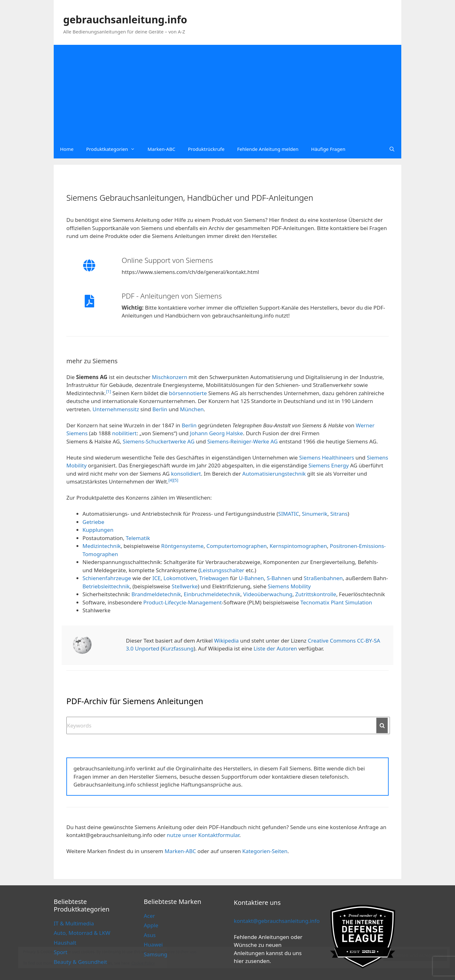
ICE (156, 578)
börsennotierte (188, 393)
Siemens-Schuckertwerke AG (158, 441)
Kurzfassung (178, 648)
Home (67, 149)
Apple (151, 925)
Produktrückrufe (206, 149)
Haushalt (65, 943)
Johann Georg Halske (216, 433)
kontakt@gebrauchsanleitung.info (277, 921)
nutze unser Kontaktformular (203, 835)
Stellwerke (185, 586)
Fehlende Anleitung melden (268, 149)
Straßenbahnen (323, 578)
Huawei (153, 944)
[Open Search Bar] (392, 149)
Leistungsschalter (222, 570)
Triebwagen (214, 578)
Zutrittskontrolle (316, 594)
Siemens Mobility (289, 586)
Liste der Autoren (275, 648)
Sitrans (339, 514)
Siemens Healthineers (327, 457)
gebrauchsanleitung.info (125, 19)
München (192, 409)
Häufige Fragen (328, 149)
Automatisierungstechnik (274, 474)
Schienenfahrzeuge (107, 578)
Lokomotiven (180, 578)
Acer (149, 916)
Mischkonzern (170, 377)
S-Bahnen (279, 578)
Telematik (138, 538)
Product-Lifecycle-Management (183, 602)
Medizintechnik (102, 546)
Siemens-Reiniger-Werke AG (243, 441)
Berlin (160, 409)
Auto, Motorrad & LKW (82, 933)
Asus (150, 935)
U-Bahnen (252, 578)
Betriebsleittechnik (106, 586)
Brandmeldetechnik (156, 594)
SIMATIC (288, 514)
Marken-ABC (161, 149)
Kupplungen (98, 530)
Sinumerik (315, 514)
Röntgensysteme (182, 546)
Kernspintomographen (298, 546)
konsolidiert (186, 474)
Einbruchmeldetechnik (212, 594)
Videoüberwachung (268, 594)
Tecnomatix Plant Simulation (336, 602)
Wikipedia (226, 641)
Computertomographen (237, 546)
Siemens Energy (328, 465)
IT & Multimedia (74, 923)
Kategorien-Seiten (265, 851)
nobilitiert (124, 433)
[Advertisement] (227, 92)
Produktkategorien (114, 149)
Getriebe (93, 522)
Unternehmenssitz (116, 409)
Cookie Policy (143, 963)
